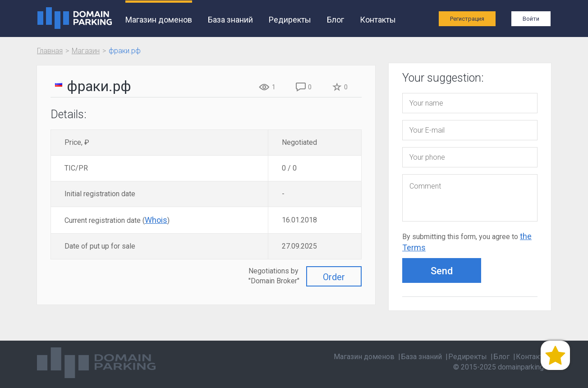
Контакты (378, 20)
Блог (335, 20)
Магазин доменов (159, 20)
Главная (50, 51)
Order (334, 277)
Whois (156, 220)
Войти (531, 19)
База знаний (230, 20)
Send (442, 271)
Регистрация (467, 19)
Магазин (86, 51)
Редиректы (290, 20)
